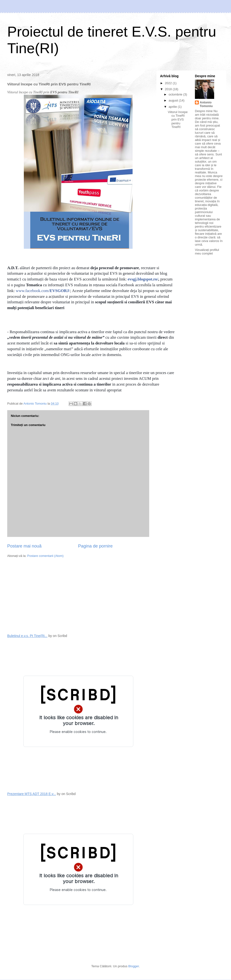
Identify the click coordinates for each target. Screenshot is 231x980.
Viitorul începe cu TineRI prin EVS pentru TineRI (178, 119)
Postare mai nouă (24, 546)
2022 (169, 83)
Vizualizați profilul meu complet (207, 252)
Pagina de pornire (95, 546)
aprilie (173, 107)
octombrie (176, 94)
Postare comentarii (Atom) (45, 556)
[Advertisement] (43, 595)
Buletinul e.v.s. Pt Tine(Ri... (27, 636)
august (174, 100)
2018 (169, 89)
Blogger (134, 966)
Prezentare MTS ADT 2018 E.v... (32, 794)
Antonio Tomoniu (206, 104)
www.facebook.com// (43, 291)
